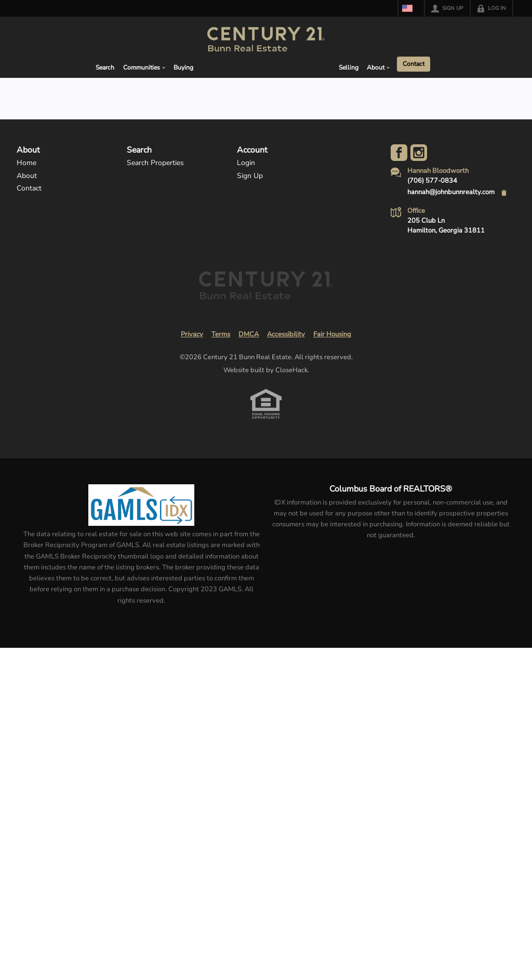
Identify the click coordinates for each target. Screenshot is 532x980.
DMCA (249, 334)
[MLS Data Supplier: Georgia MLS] (141, 505)
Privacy (192, 334)
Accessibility (286, 334)
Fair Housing (332, 334)
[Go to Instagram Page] (419, 153)
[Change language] (409, 8)
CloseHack (291, 370)
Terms (221, 334)
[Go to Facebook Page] (399, 153)
